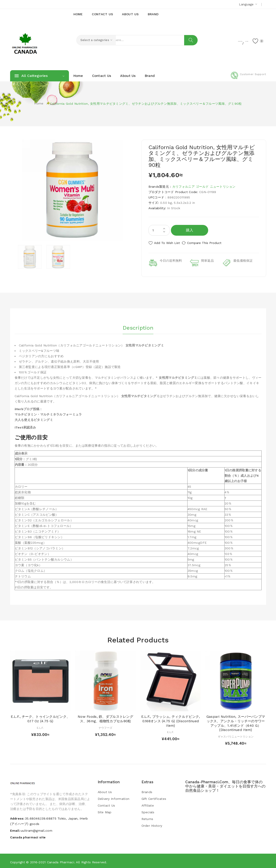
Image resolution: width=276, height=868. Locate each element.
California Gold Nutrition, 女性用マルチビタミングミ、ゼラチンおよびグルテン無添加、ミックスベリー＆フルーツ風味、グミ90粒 (146, 104)
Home (39, 103)
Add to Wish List (167, 243)
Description (138, 325)
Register (221, 41)
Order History (152, 824)
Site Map (105, 810)
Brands (147, 790)
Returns (147, 817)
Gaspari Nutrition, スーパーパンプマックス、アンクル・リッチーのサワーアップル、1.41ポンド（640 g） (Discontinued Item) (236, 721)
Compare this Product (209, 243)
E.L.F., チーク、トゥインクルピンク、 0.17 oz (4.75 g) (40, 717)
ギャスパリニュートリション (236, 735)
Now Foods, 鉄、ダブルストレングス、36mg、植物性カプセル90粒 (105, 717)
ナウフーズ (105, 726)
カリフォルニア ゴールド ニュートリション (204, 187)
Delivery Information (114, 797)
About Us (105, 790)
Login (238, 41)
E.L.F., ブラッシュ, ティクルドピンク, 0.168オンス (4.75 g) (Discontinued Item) (171, 719)
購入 (190, 230)
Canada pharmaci (61, 860)
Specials (148, 810)
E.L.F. (40, 726)
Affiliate (148, 803)
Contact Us (106, 803)
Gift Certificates (154, 797)
